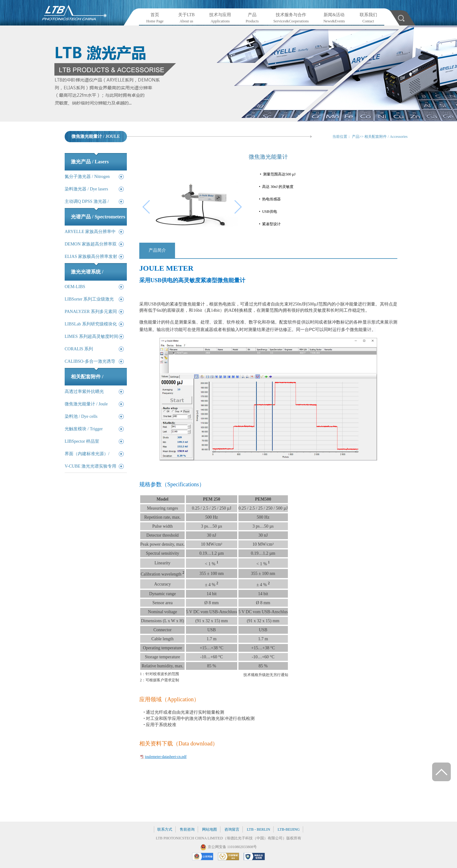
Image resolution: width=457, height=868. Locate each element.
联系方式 (165, 829)
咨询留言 (232, 829)
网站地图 (210, 829)
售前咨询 (187, 829)
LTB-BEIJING (289, 829)
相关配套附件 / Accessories (386, 137)
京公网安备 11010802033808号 (232, 847)
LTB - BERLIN (259, 829)
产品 (356, 137)
